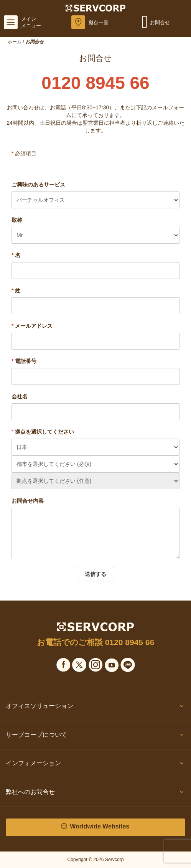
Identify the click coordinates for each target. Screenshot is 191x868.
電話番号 (24, 361)
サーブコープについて (95, 736)
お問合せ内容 (28, 501)
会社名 (20, 396)
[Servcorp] (96, 8)
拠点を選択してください (44, 432)
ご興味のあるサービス (38, 185)
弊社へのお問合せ (95, 794)
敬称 (17, 220)
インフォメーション (95, 765)
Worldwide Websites (95, 827)
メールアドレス (32, 326)
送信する (95, 574)
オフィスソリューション (95, 708)
